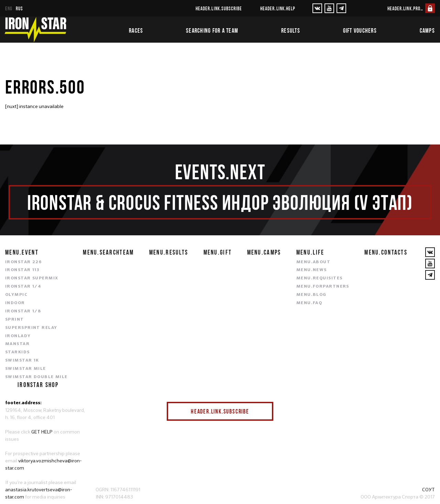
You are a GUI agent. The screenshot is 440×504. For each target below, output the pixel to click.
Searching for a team (212, 31)
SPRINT (15, 320)
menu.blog (311, 295)
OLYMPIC (16, 295)
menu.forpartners (323, 287)
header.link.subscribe (219, 8)
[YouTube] (329, 8)
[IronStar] (35, 30)
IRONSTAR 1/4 (23, 287)
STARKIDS (18, 352)
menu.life (310, 252)
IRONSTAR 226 (23, 262)
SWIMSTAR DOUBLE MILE (36, 377)
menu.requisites (320, 278)
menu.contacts (386, 252)
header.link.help (278, 8)
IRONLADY (18, 336)
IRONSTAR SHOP (38, 385)
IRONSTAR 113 (22, 270)
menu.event (22, 252)
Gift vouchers (360, 31)
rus (19, 8)
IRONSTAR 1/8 (23, 311)
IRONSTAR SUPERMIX (32, 278)
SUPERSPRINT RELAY (31, 328)
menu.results (169, 252)
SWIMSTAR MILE (26, 369)
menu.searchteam (108, 252)
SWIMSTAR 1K (22, 361)
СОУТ (428, 490)
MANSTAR (17, 344)
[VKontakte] (317, 8)
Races (136, 31)
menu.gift (218, 252)
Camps (427, 31)
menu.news (312, 270)
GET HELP (42, 432)
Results (291, 31)
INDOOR (15, 303)
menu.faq (309, 303)
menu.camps (264, 252)
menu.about (313, 262)
